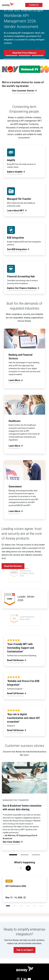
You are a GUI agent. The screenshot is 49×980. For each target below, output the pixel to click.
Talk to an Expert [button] (24, 950)
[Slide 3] (28, 906)
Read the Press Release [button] (24, 53)
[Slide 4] (34, 906)
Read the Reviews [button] (13, 566)
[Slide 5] (41, 906)
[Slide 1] (15, 906)
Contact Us (34, 5)
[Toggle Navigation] (46, 5)
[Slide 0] (8, 906)
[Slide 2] (21, 906)
